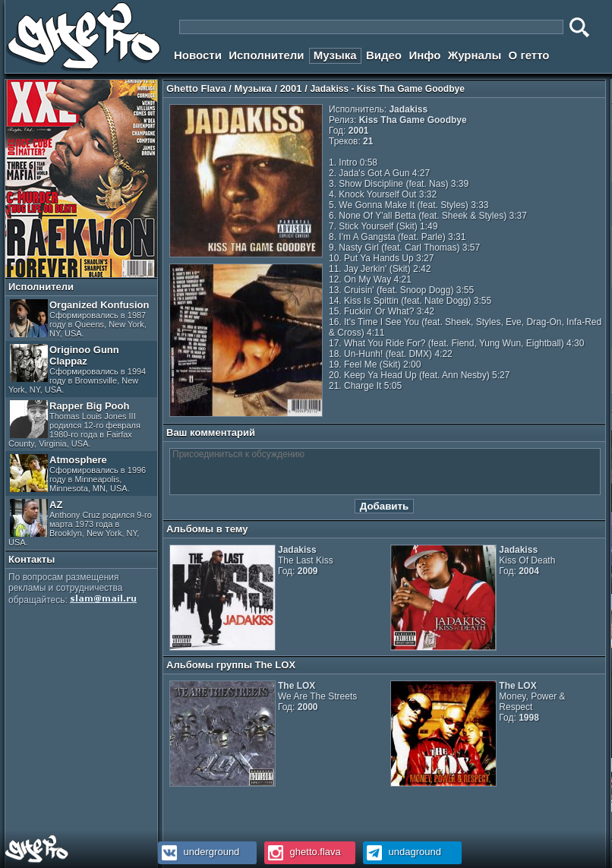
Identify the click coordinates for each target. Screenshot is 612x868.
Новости (198, 55)
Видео (384, 55)
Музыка (335, 55)
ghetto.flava (303, 852)
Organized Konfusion (79, 319)
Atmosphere (78, 473)
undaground (402, 852)
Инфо (424, 55)
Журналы (475, 55)
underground (199, 852)
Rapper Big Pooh (74, 424)
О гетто (529, 55)
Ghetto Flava (196, 88)
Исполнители (266, 55)
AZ (80, 523)
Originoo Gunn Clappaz (77, 369)
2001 (291, 88)
